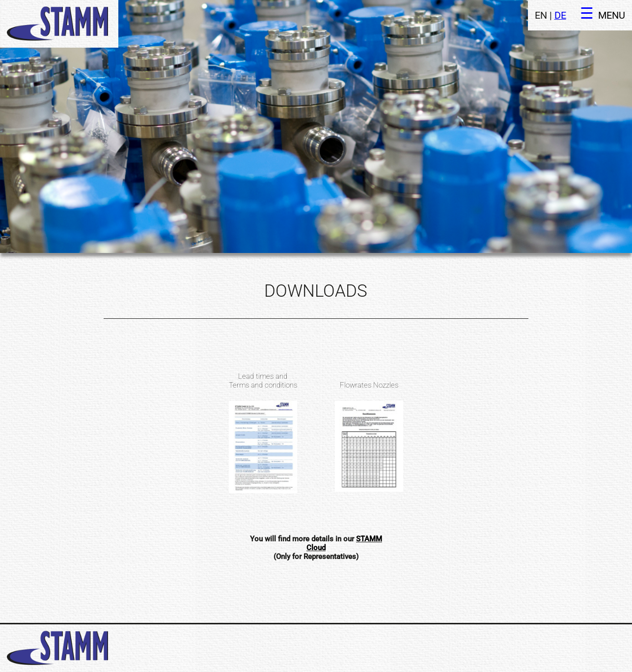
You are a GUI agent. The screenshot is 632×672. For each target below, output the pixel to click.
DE (560, 15)
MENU (612, 15)
